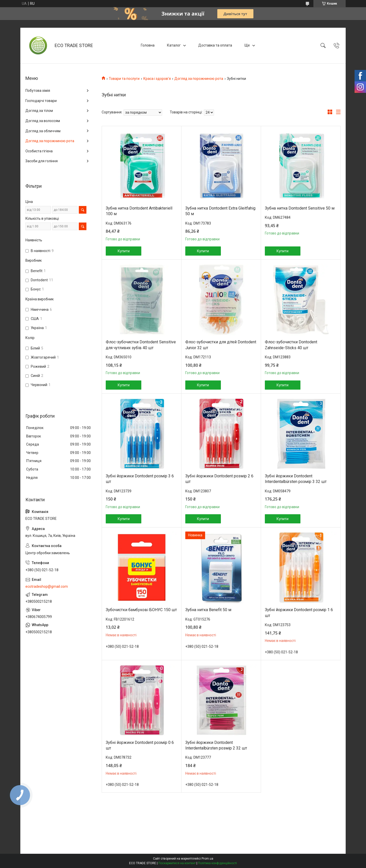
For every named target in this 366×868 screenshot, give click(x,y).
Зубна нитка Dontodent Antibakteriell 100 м (139, 211)
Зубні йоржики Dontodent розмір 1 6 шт (299, 613)
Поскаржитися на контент (177, 863)
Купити (124, 251)
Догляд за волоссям (43, 121)
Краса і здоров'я (157, 79)
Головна (148, 45)
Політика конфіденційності (217, 863)
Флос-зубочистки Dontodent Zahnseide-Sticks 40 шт (291, 345)
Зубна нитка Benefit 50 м (208, 610)
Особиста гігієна (39, 151)
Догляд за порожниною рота (199, 79)
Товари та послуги (124, 79)
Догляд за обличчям (43, 131)
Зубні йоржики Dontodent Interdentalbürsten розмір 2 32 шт (216, 745)
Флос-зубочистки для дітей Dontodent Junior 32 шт (221, 345)
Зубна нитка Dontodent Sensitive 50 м (300, 208)
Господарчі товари (41, 101)
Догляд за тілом (39, 111)
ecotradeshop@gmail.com (47, 586)
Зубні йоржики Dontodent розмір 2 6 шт (219, 479)
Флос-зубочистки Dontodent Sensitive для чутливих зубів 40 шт (141, 345)
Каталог (174, 45)
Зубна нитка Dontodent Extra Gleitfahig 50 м (220, 211)
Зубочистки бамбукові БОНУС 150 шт (141, 610)
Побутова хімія (38, 91)
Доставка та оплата (215, 45)
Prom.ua (207, 859)
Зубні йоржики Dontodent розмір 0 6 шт (140, 745)
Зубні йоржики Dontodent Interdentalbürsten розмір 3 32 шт (296, 479)
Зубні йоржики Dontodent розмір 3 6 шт (140, 479)
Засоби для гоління (42, 161)
